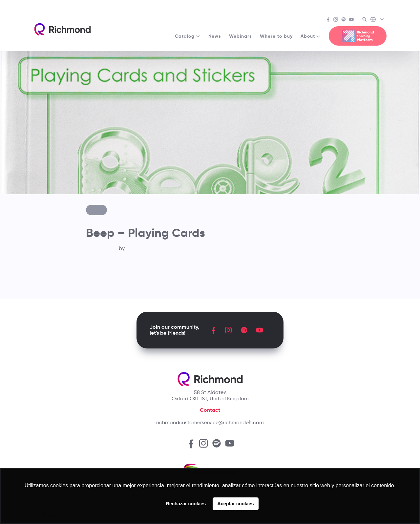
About (311, 36)
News (215, 36)
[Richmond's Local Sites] (378, 20)
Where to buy (276, 36)
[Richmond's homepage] (62, 29)
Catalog (188, 36)
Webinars (241, 36)
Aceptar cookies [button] (235, 504)
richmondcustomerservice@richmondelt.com (210, 422)
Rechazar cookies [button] (186, 504)
